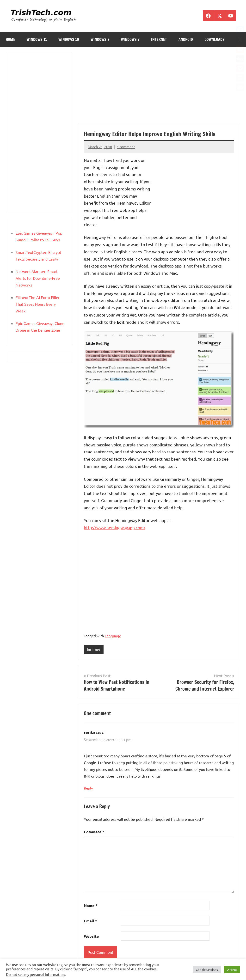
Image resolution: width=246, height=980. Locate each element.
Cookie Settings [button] (207, 970)
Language (113, 636)
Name (91, 906)
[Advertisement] (159, 89)
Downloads (215, 39)
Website (91, 936)
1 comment (126, 147)
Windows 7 (130, 39)
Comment (94, 832)
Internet (159, 39)
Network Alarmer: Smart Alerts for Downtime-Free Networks (38, 278)
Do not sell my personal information (35, 974)
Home (10, 39)
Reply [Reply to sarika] (88, 788)
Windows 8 (100, 39)
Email (90, 921)
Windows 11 (37, 39)
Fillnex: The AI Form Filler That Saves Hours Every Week (38, 304)
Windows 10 (69, 39)
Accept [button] (232, 970)
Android (186, 39)
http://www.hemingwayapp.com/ (115, 527)
